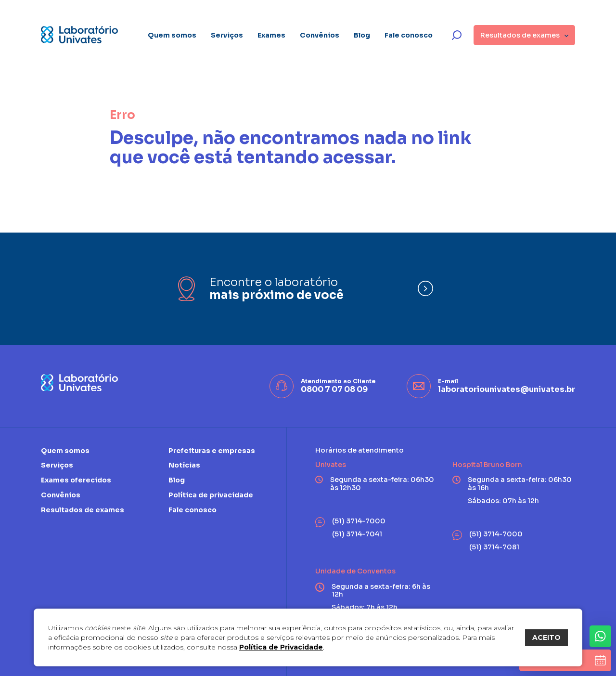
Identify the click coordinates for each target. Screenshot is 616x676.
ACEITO (546, 637)
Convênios (320, 35)
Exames (271, 35)
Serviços (227, 35)
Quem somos (172, 35)
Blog (362, 35)
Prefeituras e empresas (212, 451)
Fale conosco (409, 35)
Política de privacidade (211, 495)
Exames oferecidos (76, 480)
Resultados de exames (83, 510)
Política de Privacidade (281, 647)
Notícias (184, 465)
